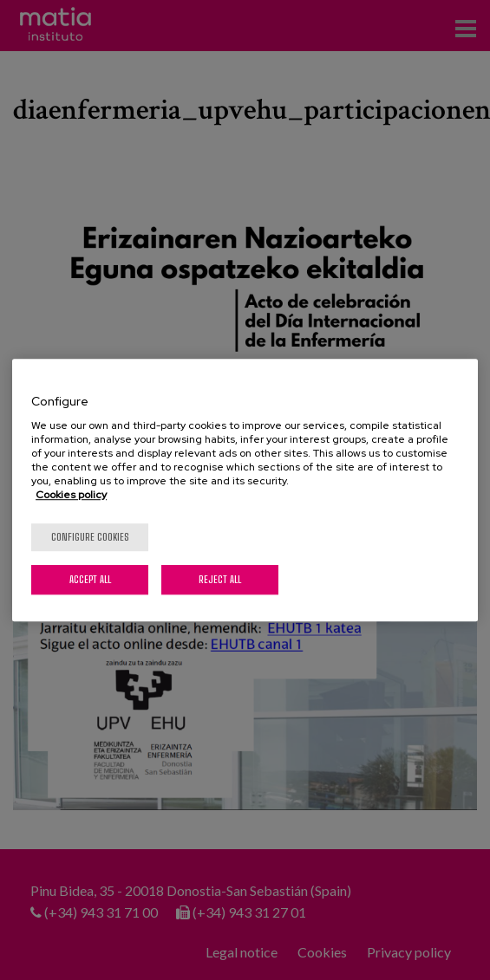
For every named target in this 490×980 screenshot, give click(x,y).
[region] (245, 490)
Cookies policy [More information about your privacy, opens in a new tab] (71, 495)
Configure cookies (90, 537)
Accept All (90, 579)
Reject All (220, 579)
